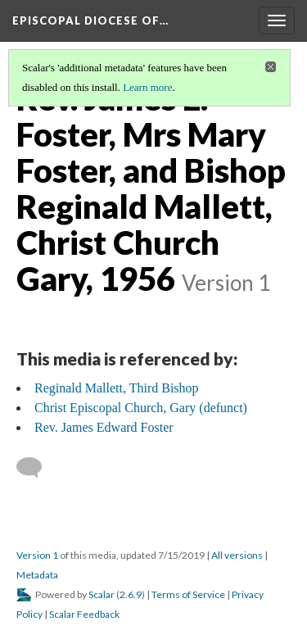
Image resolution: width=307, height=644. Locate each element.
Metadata (37, 575)
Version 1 (37, 555)
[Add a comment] (36, 468)
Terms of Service (188, 594)
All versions (237, 555)
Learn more (147, 87)
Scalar (102, 594)
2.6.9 (131, 594)
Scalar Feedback (84, 614)
